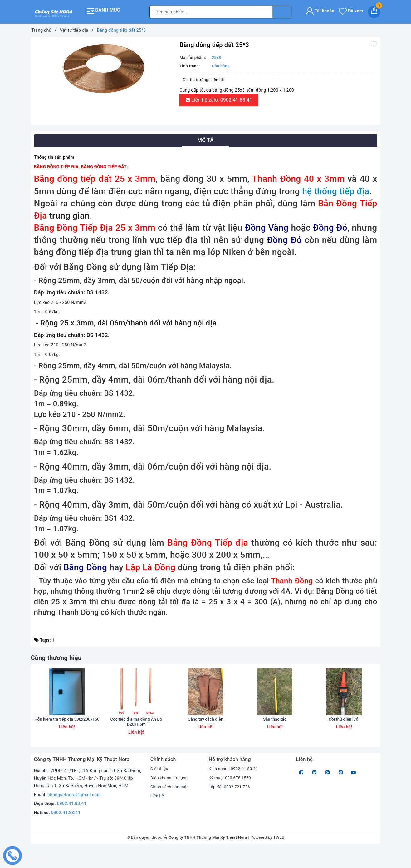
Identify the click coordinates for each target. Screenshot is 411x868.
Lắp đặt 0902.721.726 (231, 804)
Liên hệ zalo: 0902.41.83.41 (219, 98)
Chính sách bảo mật (170, 804)
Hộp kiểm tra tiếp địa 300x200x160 (67, 739)
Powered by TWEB (267, 855)
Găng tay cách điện (205, 736)
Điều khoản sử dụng (170, 795)
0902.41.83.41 (72, 821)
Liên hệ (158, 813)
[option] (104, 67)
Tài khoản (320, 10)
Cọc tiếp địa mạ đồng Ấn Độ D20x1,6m (136, 739)
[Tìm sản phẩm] (211, 11)
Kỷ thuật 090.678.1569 (231, 795)
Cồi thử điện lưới (344, 736)
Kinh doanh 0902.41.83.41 (235, 786)
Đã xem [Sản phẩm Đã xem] (351, 10)
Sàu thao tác (275, 736)
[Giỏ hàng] (374, 11)
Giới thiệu (160, 786)
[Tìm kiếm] (282, 11)
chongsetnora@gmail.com (74, 812)
